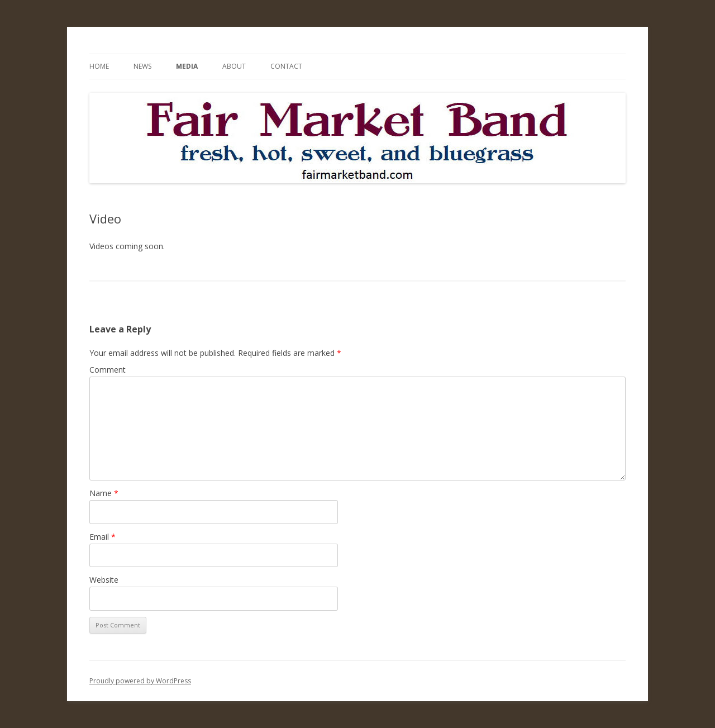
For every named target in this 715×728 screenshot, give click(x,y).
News (142, 66)
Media (187, 66)
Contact (286, 66)
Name (104, 493)
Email (103, 537)
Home (99, 66)
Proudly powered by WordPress (140, 681)
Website (104, 580)
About (234, 66)
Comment (108, 370)
